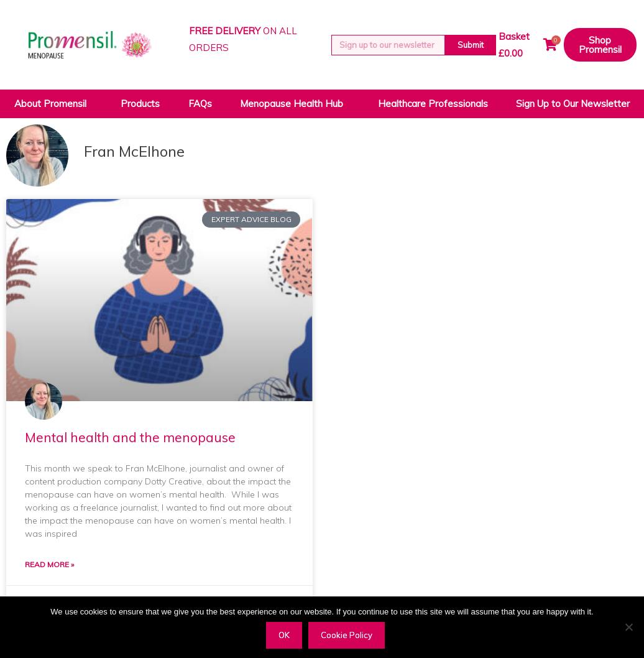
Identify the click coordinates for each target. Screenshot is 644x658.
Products (140, 104)
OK (284, 635)
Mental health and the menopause (130, 437)
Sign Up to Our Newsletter (573, 104)
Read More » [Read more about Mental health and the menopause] (49, 565)
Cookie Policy (347, 635)
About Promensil (53, 104)
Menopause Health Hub (295, 104)
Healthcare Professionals (433, 104)
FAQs (200, 104)
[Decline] (628, 627)
